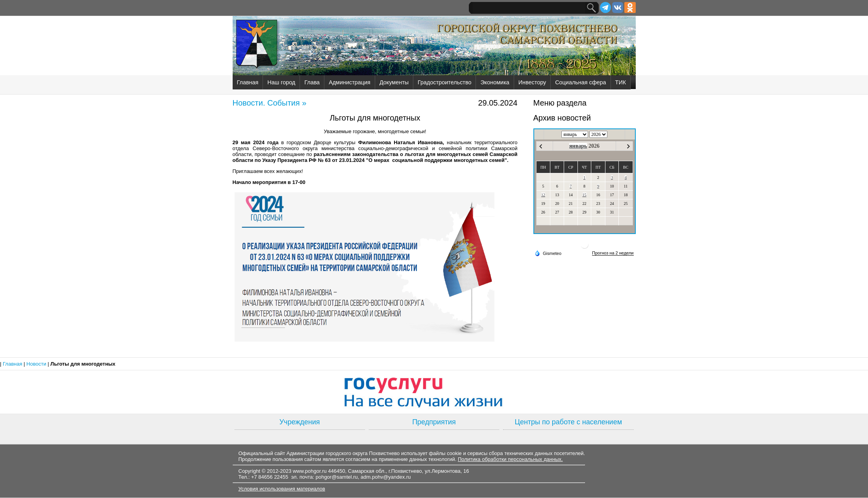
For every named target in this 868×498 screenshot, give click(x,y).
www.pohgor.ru (310, 471)
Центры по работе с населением (568, 422)
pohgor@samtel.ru (337, 477)
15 (585, 195)
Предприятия (434, 422)
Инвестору (532, 82)
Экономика (495, 82)
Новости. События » (270, 103)
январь (578, 146)
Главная (248, 82)
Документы (394, 82)
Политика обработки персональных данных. (510, 459)
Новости (37, 364)
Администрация (350, 82)
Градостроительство (444, 82)
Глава (312, 82)
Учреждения (300, 422)
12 (543, 195)
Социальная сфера (580, 82)
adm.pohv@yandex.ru (386, 477)
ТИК (621, 82)
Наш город (281, 82)
